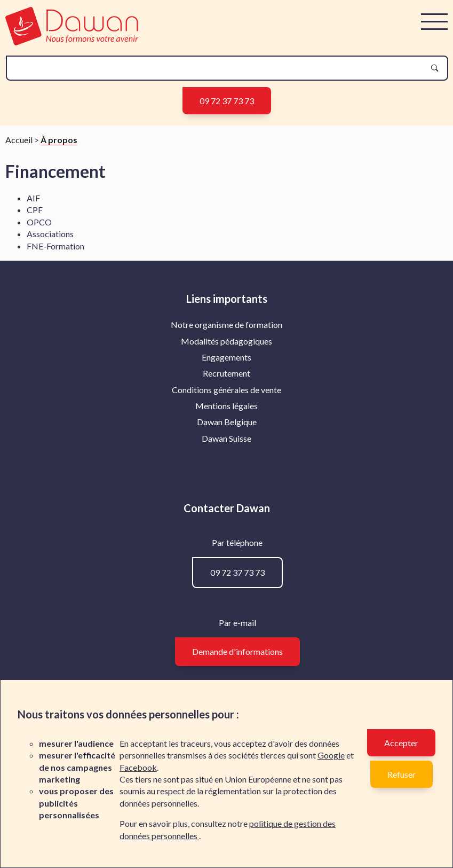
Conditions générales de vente (226, 390)
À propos (59, 140)
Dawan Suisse (226, 438)
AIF (33, 198)
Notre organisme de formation (226, 324)
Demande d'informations (237, 651)
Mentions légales (226, 406)
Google (331, 755)
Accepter (401, 743)
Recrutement (226, 373)
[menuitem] (226, 325)
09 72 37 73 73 (227, 101)
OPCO (39, 222)
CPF (35, 210)
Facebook (138, 767)
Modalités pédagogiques (226, 341)
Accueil (19, 140)
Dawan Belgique (227, 422)
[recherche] (218, 68)
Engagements (226, 357)
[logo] (72, 42)
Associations (50, 234)
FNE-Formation (55, 246)
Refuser (402, 774)
